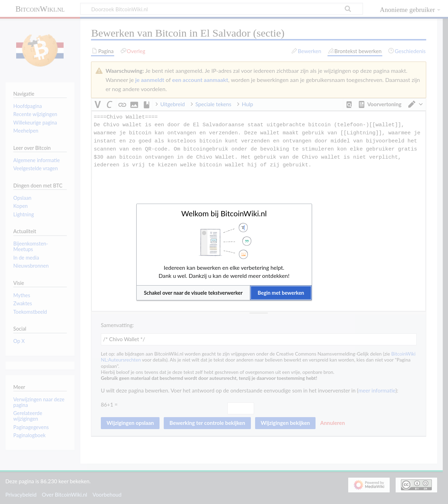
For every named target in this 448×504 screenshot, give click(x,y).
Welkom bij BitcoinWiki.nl (224, 213)
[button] (193, 293)
